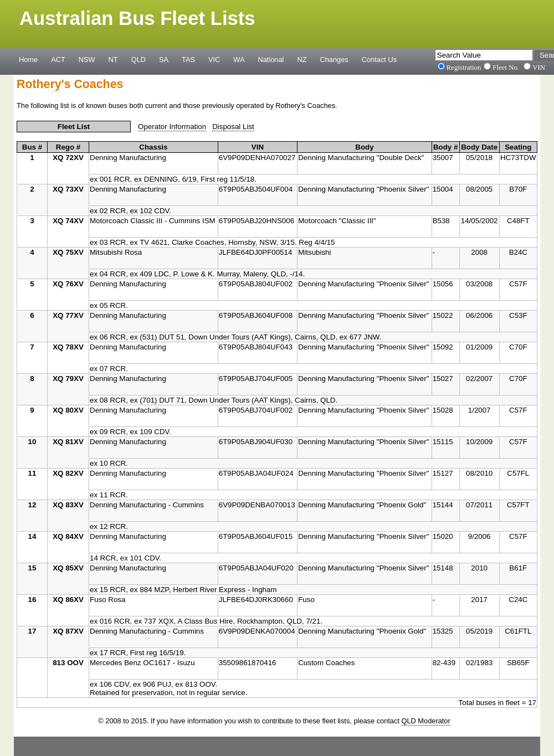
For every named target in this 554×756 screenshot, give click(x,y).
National (271, 59)
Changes (334, 59)
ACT (58, 59)
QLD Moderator (426, 721)
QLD (138, 59)
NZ (302, 59)
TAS (188, 59)
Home (28, 59)
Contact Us (379, 59)
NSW (87, 59)
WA (239, 59)
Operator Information (172, 127)
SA (164, 59)
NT (113, 59)
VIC (214, 59)
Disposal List (233, 127)
